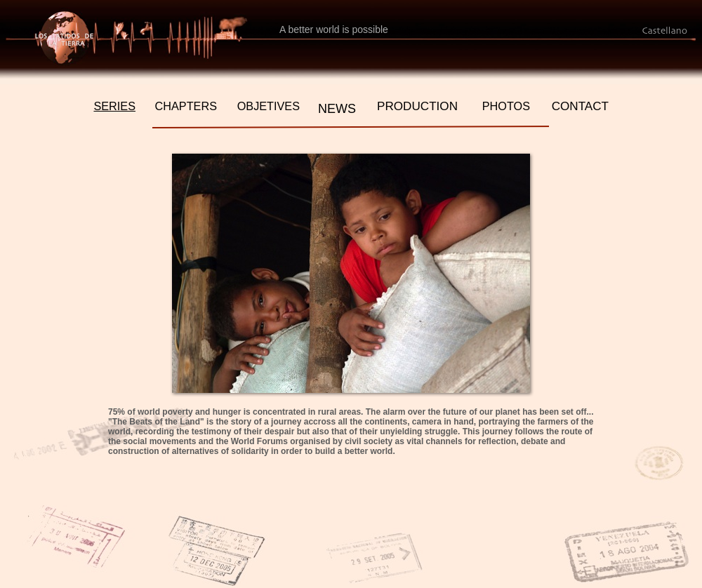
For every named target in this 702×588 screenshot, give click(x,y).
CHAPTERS (186, 106)
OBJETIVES (269, 106)
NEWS (337, 109)
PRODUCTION (417, 106)
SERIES (114, 106)
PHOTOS (506, 106)
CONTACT (580, 106)
